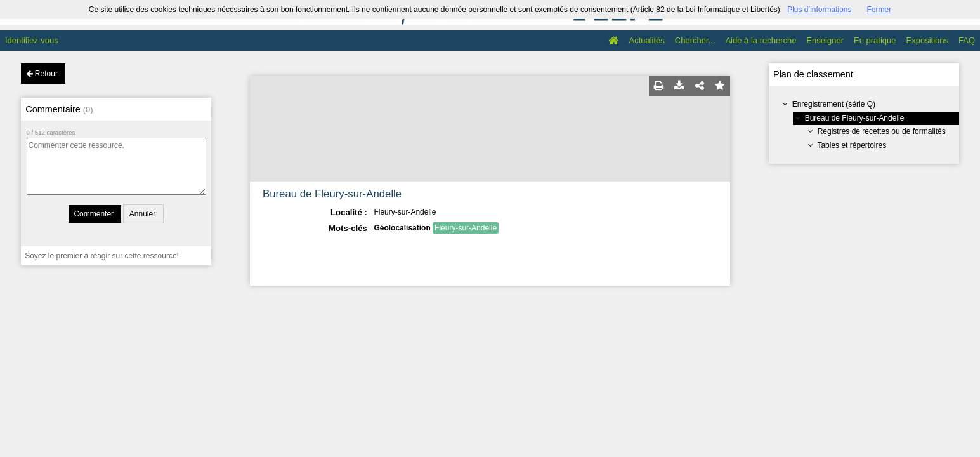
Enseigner (825, 40)
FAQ (967, 40)
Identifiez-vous (32, 40)
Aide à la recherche (761, 40)
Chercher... (695, 40)
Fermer (879, 10)
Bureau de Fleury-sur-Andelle (855, 118)
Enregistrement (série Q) (834, 104)
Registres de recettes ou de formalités (882, 131)
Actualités (646, 40)
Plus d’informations (819, 10)
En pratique (875, 40)
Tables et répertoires (852, 145)
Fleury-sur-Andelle (466, 228)
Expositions (927, 40)
